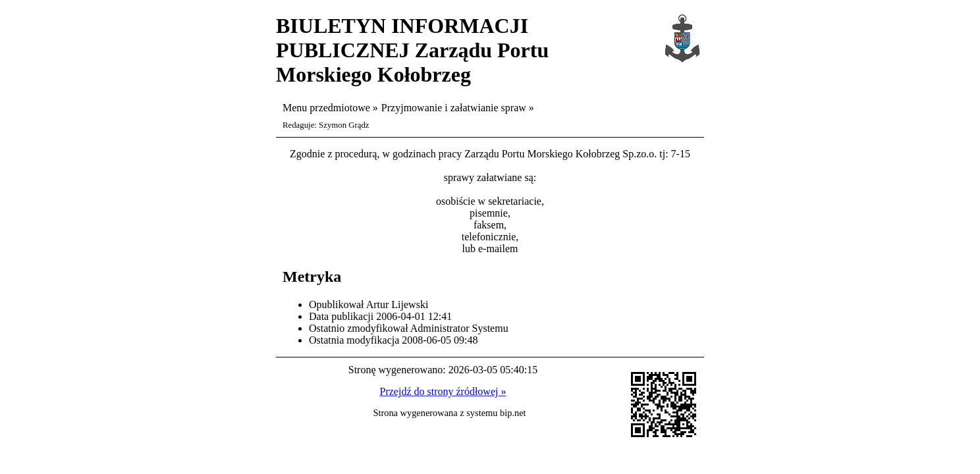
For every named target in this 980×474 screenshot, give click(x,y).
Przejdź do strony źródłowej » (443, 391)
